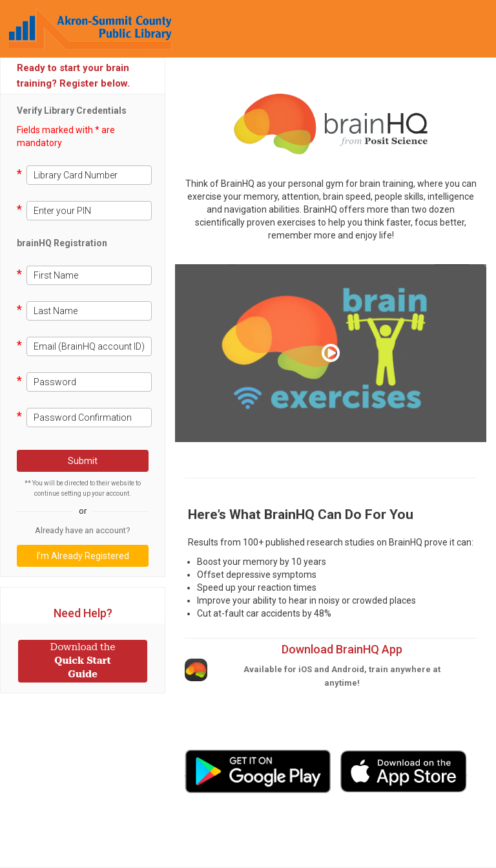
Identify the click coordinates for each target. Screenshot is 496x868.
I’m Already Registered (83, 556)
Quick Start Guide (82, 661)
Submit (83, 461)
